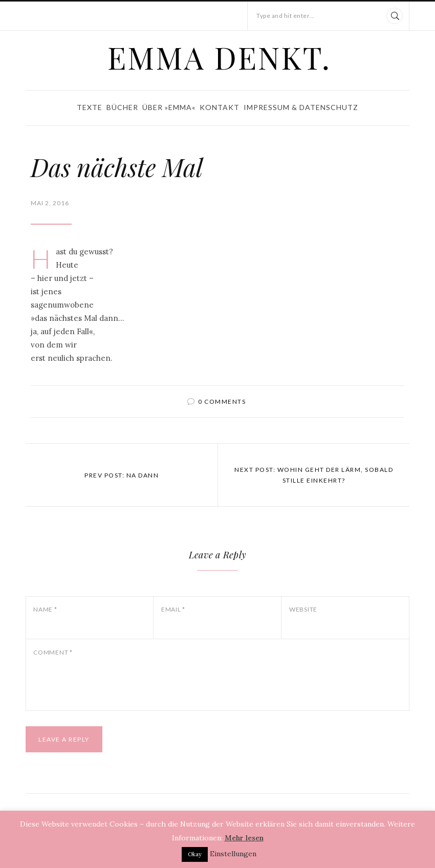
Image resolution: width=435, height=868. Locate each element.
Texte (90, 107)
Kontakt (220, 107)
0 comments (222, 402)
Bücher (122, 107)
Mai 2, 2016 (50, 203)
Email (173, 609)
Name (45, 609)
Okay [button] (195, 854)
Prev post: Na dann (122, 475)
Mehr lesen (244, 838)
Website (303, 609)
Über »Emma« (169, 107)
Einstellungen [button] (233, 854)
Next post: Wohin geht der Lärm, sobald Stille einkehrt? (314, 475)
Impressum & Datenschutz (301, 107)
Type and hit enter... (286, 16)
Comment (53, 652)
